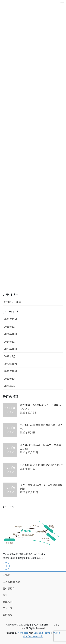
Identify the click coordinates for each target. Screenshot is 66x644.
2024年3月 (10, 342)
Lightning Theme (42, 633)
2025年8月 (10, 327)
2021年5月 (10, 379)
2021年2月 (10, 386)
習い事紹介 (9, 588)
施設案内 (8, 601)
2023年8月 (10, 356)
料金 (5, 595)
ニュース (7, 608)
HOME (6, 575)
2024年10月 (10, 334)
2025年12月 (10, 319)
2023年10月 (10, 349)
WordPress (23, 633)
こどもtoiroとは (12, 582)
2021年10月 (10, 371)
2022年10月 (10, 364)
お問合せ (8, 615)
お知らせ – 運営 (12, 302)
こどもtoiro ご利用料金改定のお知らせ (41, 465)
